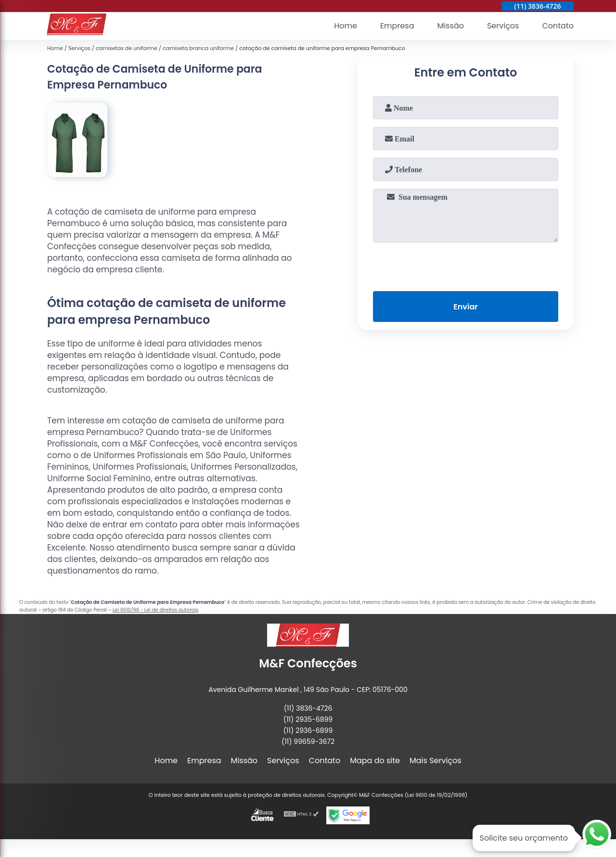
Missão (450, 26)
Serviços (503, 26)
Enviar (465, 307)
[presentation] (466, 265)
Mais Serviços (436, 761)
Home (346, 26)
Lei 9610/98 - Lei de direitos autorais (155, 610)
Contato (558, 26)
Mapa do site (375, 761)
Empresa (397, 26)
